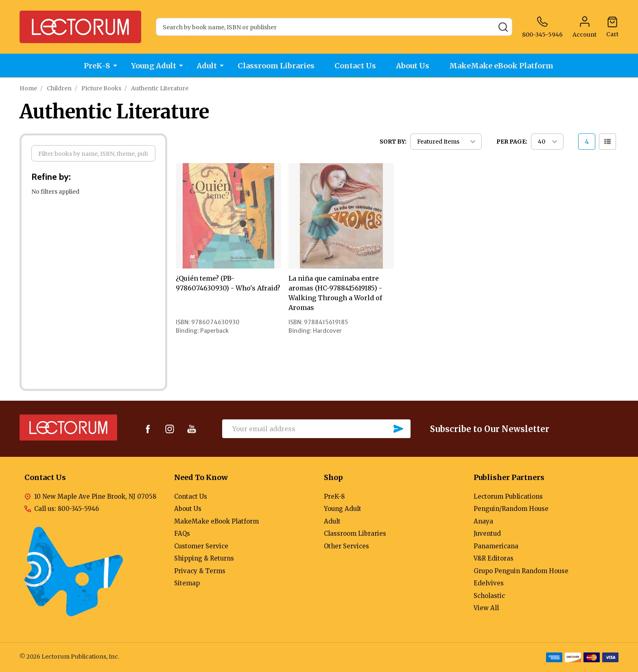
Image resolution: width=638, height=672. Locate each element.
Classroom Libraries (276, 66)
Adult (206, 66)
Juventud (487, 533)
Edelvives (489, 583)
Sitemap (187, 583)
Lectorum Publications (508, 496)
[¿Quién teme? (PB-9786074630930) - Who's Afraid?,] (228, 216)
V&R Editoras (494, 558)
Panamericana (496, 546)
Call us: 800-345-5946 (67, 509)
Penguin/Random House (511, 509)
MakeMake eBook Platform (503, 66)
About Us (414, 66)
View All (486, 608)
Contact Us (356, 66)
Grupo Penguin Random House (521, 571)
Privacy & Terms (200, 571)
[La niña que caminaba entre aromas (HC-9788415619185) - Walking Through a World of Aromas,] (341, 216)
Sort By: (393, 142)
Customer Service (201, 546)
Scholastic (489, 596)
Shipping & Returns (204, 558)
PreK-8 (96, 66)
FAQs (182, 533)
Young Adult (153, 66)
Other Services (346, 546)
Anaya (483, 521)
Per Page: (512, 142)
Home (28, 88)
